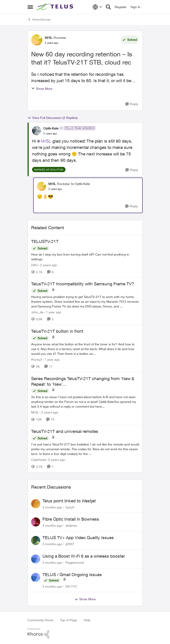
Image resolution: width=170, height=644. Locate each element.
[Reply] (132, 104)
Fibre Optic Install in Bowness (71, 519)
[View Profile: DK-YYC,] (36, 577)
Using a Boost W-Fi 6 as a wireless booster (84, 556)
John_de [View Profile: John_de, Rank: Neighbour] (37, 312)
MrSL (46, 141)
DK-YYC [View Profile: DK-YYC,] (71, 586)
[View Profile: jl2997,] (36, 540)
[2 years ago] (48, 265)
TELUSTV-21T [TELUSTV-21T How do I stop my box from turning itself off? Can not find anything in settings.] (45, 241)
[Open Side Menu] (30, 7)
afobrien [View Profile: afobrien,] (71, 525)
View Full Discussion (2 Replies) (53, 118)
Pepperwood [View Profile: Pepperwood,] (75, 562)
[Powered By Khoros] (85, 633)
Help (87, 620)
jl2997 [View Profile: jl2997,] (70, 544)
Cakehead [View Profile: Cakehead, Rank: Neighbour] (38, 460)
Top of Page (69, 620)
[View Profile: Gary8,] (36, 504)
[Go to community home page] (56, 7)
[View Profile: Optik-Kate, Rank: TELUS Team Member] (37, 131)
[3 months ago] (52, 507)
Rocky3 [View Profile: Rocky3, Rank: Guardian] (37, 359)
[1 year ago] (53, 312)
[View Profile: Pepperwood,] (36, 559)
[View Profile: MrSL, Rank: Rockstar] (37, 40)
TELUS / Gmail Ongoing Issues (72, 575)
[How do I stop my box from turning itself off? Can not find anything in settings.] (85, 256)
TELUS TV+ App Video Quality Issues (78, 538)
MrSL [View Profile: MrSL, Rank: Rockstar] (49, 38)
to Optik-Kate (80, 184)
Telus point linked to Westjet (69, 501)
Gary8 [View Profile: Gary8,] (70, 507)
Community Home (40, 620)
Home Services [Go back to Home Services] (39, 19)
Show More (42, 89)
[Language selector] (97, 7)
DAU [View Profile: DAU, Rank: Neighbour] (34, 265)
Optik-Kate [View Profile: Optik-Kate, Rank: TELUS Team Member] (51, 128)
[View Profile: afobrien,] (36, 522)
